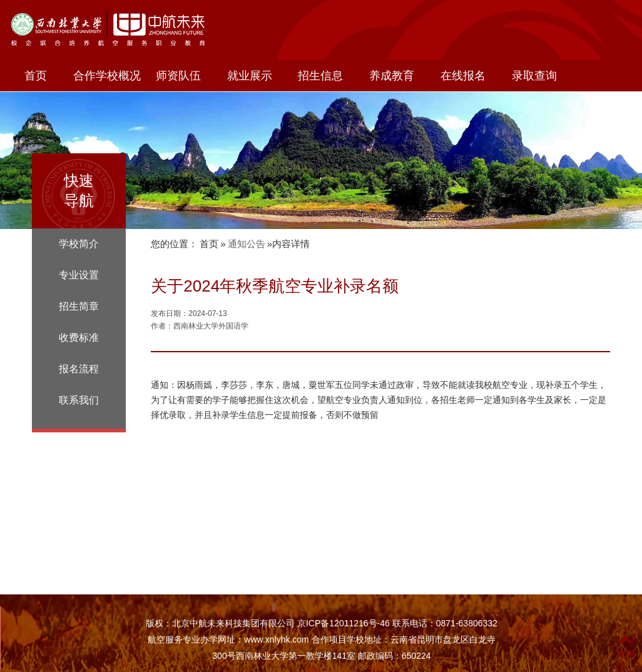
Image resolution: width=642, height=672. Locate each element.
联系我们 (79, 400)
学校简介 (79, 244)
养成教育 (392, 76)
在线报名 (463, 76)
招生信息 (320, 76)
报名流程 (79, 369)
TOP (625, 647)
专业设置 (79, 275)
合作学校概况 (107, 76)
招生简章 (79, 306)
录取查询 (534, 76)
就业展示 (250, 76)
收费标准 (79, 338)
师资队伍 (178, 76)
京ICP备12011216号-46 (344, 623)
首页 (36, 76)
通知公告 (247, 244)
